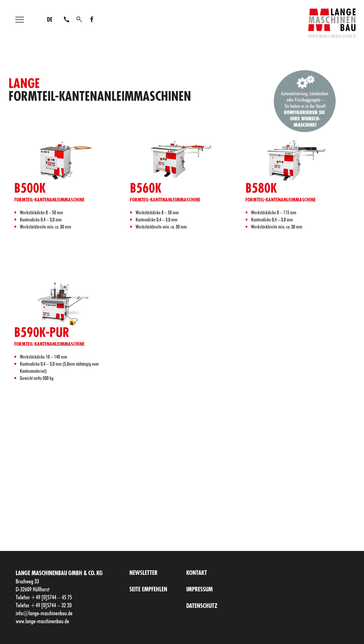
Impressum (199, 590)
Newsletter (143, 573)
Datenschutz (202, 606)
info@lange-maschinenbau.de (44, 613)
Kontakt (197, 573)
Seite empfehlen (148, 590)
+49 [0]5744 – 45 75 (51, 597)
